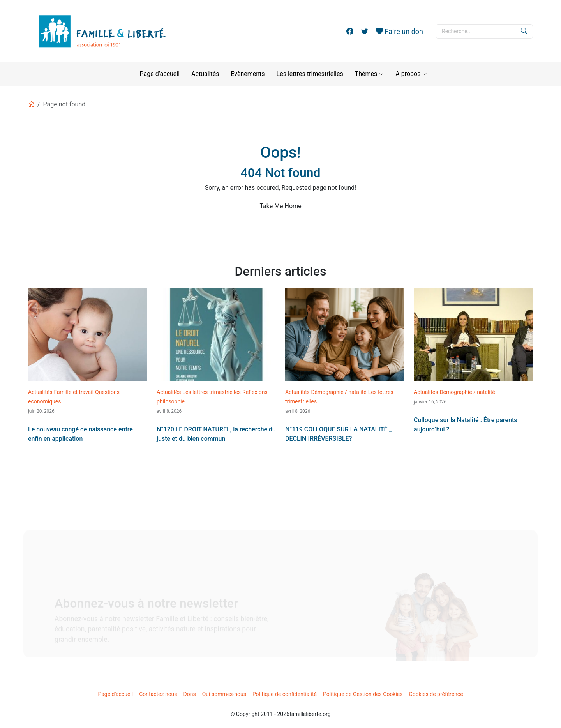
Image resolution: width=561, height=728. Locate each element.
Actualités (205, 74)
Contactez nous (158, 694)
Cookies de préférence (436, 694)
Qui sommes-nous (224, 694)
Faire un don (400, 31)
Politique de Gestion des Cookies (363, 694)
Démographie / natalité (339, 392)
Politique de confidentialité (285, 694)
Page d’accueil (160, 74)
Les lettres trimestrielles (310, 74)
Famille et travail (74, 392)
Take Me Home (280, 206)
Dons (190, 694)
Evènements (248, 74)
